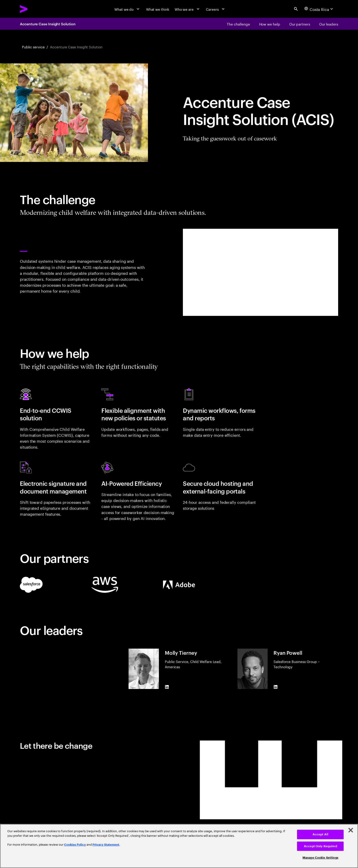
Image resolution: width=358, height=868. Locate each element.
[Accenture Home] (35, 9)
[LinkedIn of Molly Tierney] (167, 687)
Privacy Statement (106, 845)
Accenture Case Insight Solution (48, 24)
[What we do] (128, 9)
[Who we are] (188, 9)
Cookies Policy (75, 845)
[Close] (351, 830)
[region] (179, 846)
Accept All (320, 834)
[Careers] (216, 9)
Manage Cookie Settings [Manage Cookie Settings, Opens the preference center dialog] (320, 858)
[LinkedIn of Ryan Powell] (276, 687)
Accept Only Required (320, 846)
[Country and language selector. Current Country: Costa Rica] (319, 9)
